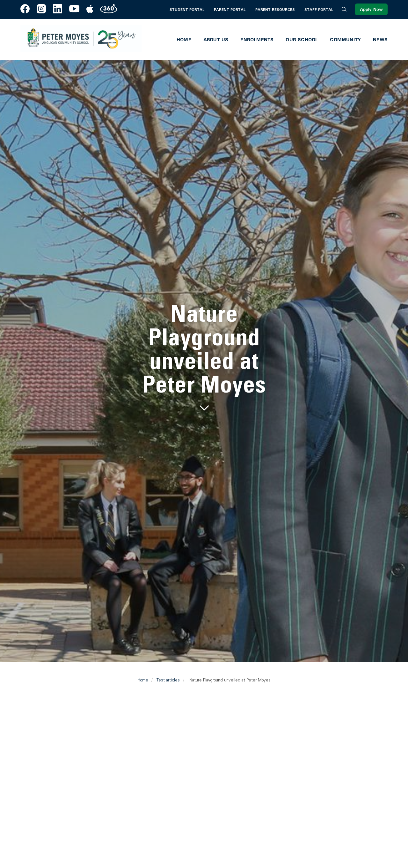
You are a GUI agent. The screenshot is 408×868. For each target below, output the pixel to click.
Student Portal (187, 10)
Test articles (168, 680)
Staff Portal (319, 10)
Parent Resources (275, 10)
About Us (216, 40)
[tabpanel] (204, 358)
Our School (302, 40)
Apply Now (371, 9)
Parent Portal (230, 10)
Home (184, 40)
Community (345, 40)
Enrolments (257, 40)
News (380, 40)
